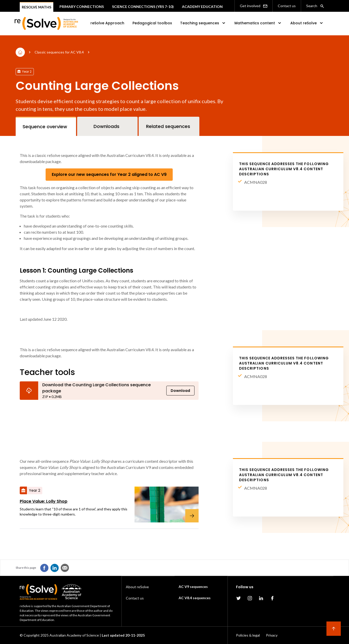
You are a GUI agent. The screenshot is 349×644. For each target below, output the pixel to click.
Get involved (254, 6)
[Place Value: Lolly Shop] (163, 505)
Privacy (272, 635)
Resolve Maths (37, 7)
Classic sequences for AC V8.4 (59, 52)
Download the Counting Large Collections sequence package (96, 388)
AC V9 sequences (193, 587)
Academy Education (202, 7)
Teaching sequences (203, 23)
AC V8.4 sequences (195, 598)
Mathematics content (258, 23)
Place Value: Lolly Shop (44, 501)
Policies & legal (248, 635)
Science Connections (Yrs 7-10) (143, 7)
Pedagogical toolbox (152, 23)
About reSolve (307, 23)
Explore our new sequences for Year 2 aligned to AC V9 (109, 174)
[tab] (46, 126)
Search (315, 6)
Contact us (287, 6)
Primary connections (82, 7)
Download (180, 391)
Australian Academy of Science (74, 635)
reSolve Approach (107, 23)
